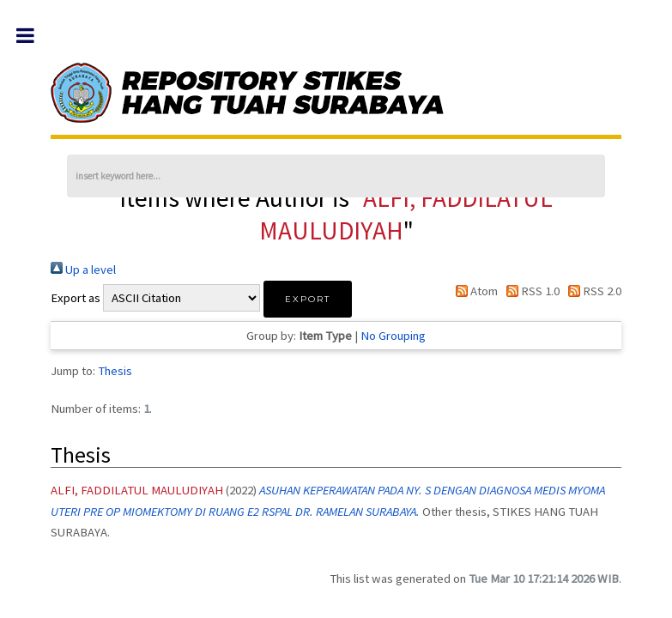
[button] (308, 299)
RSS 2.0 (592, 291)
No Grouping (393, 336)
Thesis (115, 371)
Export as (76, 298)
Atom (473, 291)
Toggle (34, 36)
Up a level (83, 270)
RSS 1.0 (530, 291)
